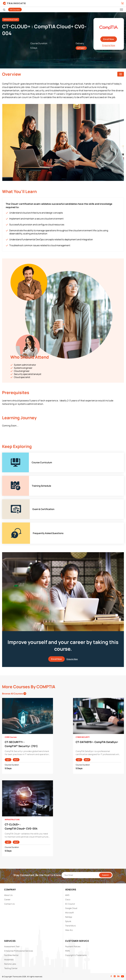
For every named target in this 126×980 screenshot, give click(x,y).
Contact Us (9, 904)
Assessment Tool (12, 946)
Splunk (68, 921)
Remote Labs (10, 964)
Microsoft (70, 913)
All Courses (15, 10)
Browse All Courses (14, 694)
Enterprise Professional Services (19, 951)
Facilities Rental (11, 955)
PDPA (67, 951)
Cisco (68, 899)
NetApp (69, 917)
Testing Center (11, 968)
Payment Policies (73, 946)
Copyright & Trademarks (76, 955)
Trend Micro (70, 926)
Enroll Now (109, 39)
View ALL (69, 930)
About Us (8, 895)
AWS (67, 895)
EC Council (70, 904)
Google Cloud (71, 908)
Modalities (9, 960)
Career (7, 899)
